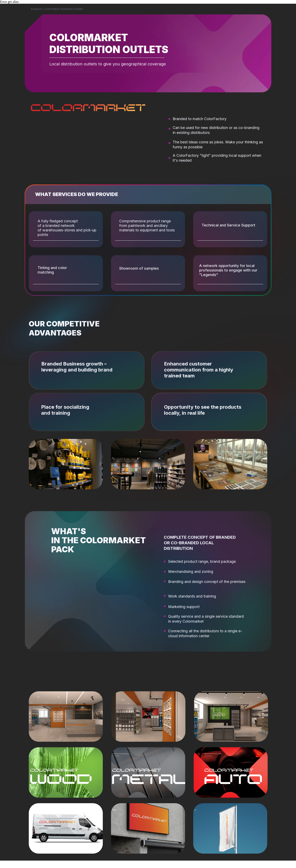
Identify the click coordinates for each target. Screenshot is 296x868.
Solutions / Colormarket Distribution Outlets (57, 9)
